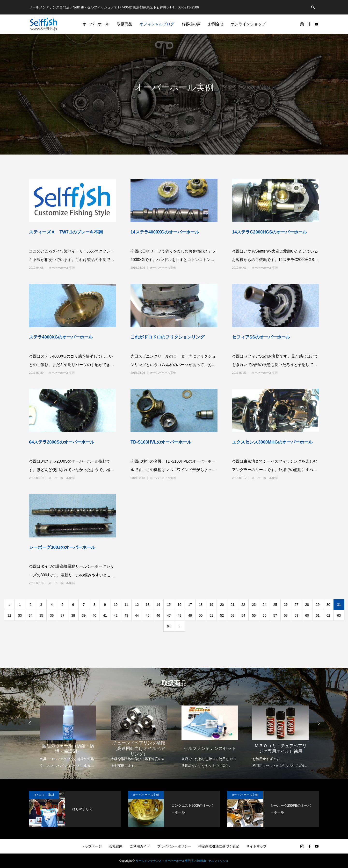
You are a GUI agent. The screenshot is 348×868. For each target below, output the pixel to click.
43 (126, 615)
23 (254, 605)
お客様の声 (191, 24)
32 (9, 615)
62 (328, 615)
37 (63, 615)
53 (233, 615)
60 (307, 615)
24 (265, 605)
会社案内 (116, 846)
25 (275, 605)
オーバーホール (96, 24)
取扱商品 (124, 24)
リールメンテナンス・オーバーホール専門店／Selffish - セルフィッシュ (182, 861)
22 (243, 605)
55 (254, 615)
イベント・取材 (44, 795)
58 (286, 615)
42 (116, 615)
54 (243, 615)
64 (169, 626)
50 (201, 615)
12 (137, 605)
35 (41, 615)
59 (297, 615)
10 (116, 605)
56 (265, 615)
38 (73, 615)
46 (158, 615)
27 (297, 605)
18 (201, 605)
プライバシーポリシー (174, 846)
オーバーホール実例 (62, 268)
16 (180, 605)
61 (318, 615)
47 (169, 615)
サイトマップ (256, 846)
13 (148, 605)
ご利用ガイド (140, 846)
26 (286, 605)
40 (94, 615)
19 (211, 605)
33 (20, 615)
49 (190, 615)
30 (328, 605)
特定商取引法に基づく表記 (219, 846)
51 (211, 615)
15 (169, 605)
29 (318, 605)
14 (158, 605)
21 (233, 605)
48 (180, 615)
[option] (68, 734)
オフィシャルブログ (157, 24)
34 (31, 615)
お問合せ (216, 24)
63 (339, 615)
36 (52, 615)
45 (148, 615)
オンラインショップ (248, 24)
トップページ (92, 846)
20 (222, 605)
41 (105, 615)
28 (307, 605)
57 (275, 615)
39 (84, 615)
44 (137, 615)
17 (190, 605)
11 (126, 605)
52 (222, 615)
